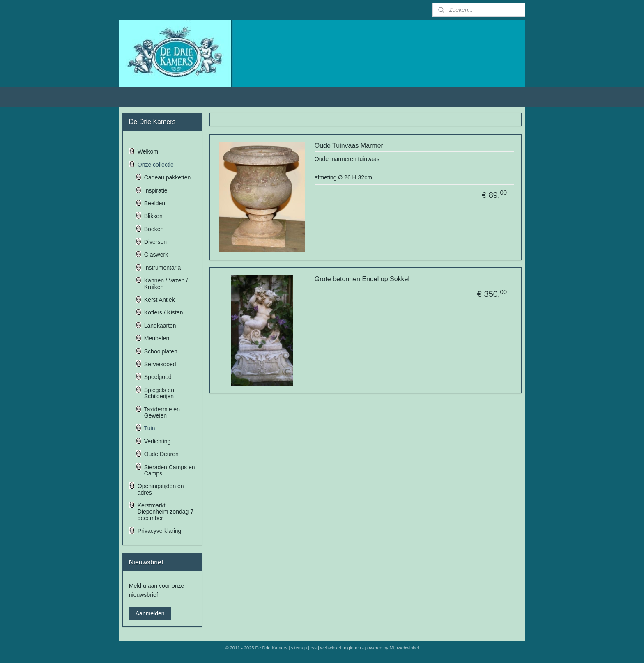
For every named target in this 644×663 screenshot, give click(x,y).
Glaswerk (156, 255)
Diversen (155, 242)
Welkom (148, 151)
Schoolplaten (161, 351)
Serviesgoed (160, 364)
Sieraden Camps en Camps (170, 470)
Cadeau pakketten (168, 177)
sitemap (299, 648)
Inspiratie (156, 190)
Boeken (154, 229)
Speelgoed (158, 377)
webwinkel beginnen (341, 648)
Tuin (150, 428)
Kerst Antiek (160, 300)
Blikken (153, 216)
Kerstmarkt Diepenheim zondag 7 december (166, 512)
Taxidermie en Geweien (162, 412)
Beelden (155, 203)
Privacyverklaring (160, 531)
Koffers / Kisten (164, 312)
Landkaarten (160, 326)
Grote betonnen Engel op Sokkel (362, 279)
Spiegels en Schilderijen (159, 393)
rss (314, 648)
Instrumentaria (162, 268)
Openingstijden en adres (161, 489)
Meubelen (157, 338)
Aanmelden (150, 613)
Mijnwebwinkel (404, 648)
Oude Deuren (161, 454)
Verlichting (158, 441)
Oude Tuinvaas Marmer (349, 146)
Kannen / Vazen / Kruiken (166, 283)
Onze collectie (156, 165)
